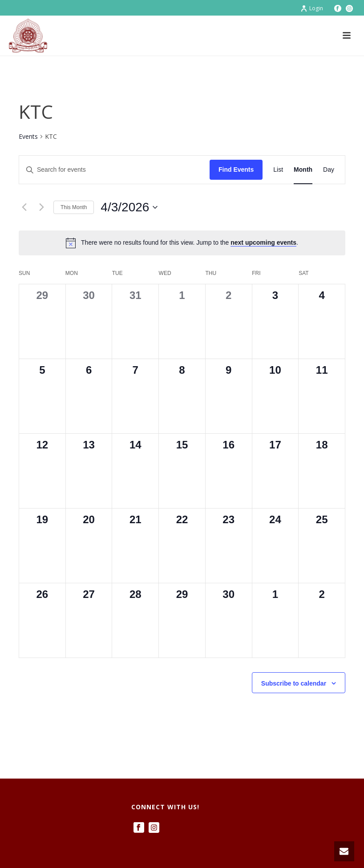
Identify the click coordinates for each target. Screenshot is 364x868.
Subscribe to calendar (294, 683)
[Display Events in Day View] (329, 170)
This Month (74, 207)
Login (312, 8)
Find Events (236, 170)
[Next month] (41, 207)
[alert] (182, 243)
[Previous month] (24, 207)
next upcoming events (263, 242)
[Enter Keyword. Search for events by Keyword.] (114, 170)
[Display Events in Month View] (303, 170)
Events (28, 136)
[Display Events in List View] (278, 170)
